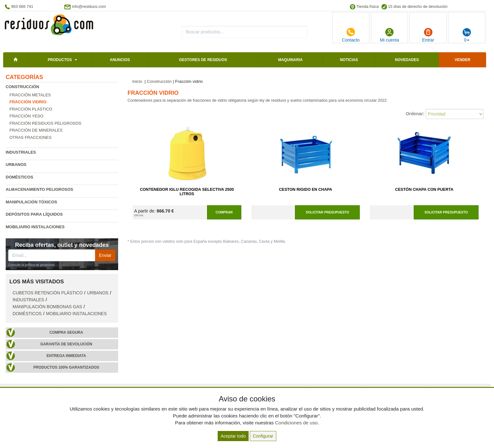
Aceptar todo (233, 436)
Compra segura (66, 332)
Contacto (351, 35)
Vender (462, 60)
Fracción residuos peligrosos (45, 123)
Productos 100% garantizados (66, 367)
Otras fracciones (31, 137)
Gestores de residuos (203, 60)
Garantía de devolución (66, 344)
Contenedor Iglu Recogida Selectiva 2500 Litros (187, 192)
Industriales (21, 152)
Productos (60, 60)
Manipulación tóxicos (31, 202)
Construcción (22, 87)
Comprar (224, 212)
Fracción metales (30, 95)
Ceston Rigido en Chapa (305, 190)
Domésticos (19, 177)
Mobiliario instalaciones (35, 227)
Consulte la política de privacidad (31, 265)
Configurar (263, 436)
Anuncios (120, 60)
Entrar (428, 35)
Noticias (349, 60)
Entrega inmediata (66, 356)
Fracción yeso (26, 116)
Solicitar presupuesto (327, 212)
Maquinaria (290, 60)
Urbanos (16, 164)
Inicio (137, 81)
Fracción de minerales (36, 130)
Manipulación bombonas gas (47, 307)
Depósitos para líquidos (34, 214)
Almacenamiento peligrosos (39, 189)
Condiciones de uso (296, 423)
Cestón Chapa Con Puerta (424, 190)
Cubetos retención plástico (48, 293)
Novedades (407, 60)
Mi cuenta (390, 35)
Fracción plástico (31, 109)
